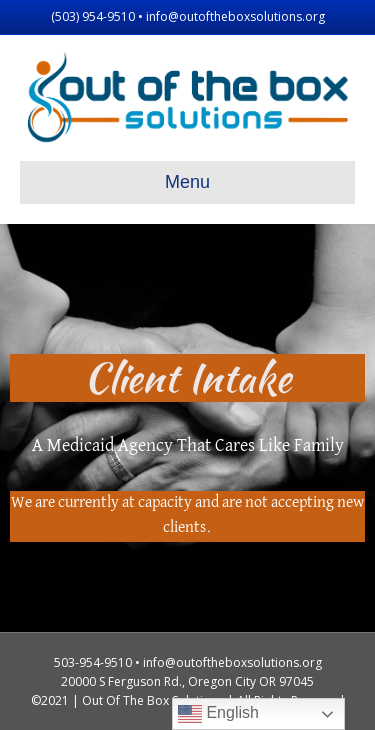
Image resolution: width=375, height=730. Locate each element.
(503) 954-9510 (93, 16)
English (218, 714)
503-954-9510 (93, 662)
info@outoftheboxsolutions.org (235, 16)
